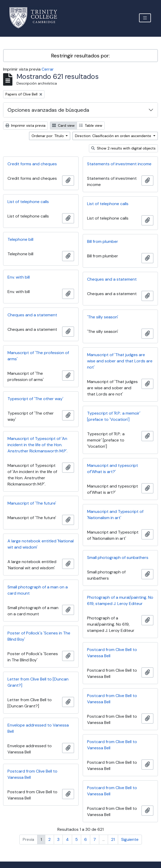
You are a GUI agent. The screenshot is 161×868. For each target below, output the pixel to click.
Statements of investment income (119, 164)
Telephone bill (20, 239)
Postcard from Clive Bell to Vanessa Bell (112, 653)
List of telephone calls (28, 202)
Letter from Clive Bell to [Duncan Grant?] (38, 682)
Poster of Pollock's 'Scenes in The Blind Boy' (39, 636)
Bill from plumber (103, 241)
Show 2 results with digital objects (123, 148)
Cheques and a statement (112, 279)
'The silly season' (103, 317)
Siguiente (130, 839)
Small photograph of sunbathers (118, 558)
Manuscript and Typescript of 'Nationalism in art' (115, 515)
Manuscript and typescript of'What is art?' (113, 469)
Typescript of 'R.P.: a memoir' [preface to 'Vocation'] (114, 416)
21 (113, 839)
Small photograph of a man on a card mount (38, 590)
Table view (91, 125)
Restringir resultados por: (80, 56)
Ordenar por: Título (48, 136)
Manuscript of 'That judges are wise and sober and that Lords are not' (120, 361)
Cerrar (48, 69)
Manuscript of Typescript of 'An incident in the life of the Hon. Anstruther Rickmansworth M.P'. (37, 445)
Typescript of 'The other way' (35, 399)
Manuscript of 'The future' (32, 503)
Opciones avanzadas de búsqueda (48, 110)
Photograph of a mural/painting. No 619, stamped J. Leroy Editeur (120, 600)
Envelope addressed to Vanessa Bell (38, 728)
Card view (63, 125)
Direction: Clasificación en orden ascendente (114, 136)
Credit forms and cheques (32, 164)
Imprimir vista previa (25, 125)
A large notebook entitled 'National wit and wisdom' (41, 544)
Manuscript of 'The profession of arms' (38, 356)
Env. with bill (19, 277)
